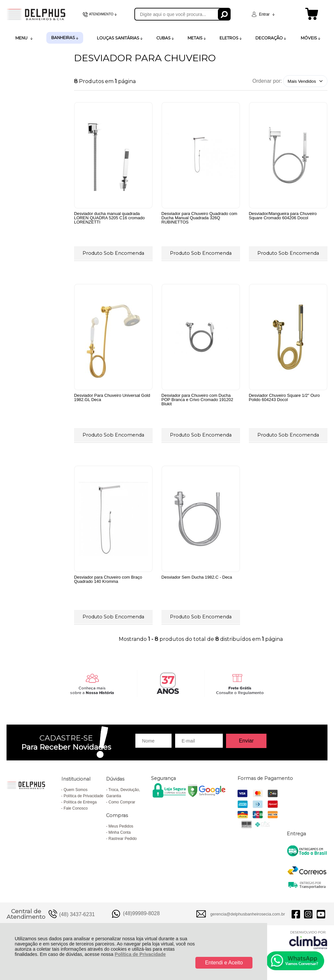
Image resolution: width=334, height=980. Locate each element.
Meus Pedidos (121, 826)
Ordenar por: (267, 81)
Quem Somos (76, 790)
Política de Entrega (80, 802)
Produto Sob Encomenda (113, 253)
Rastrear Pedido (123, 839)
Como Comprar (122, 802)
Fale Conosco (76, 808)
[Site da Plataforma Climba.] (308, 940)
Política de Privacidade (140, 954)
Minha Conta (120, 832)
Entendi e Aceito (224, 963)
